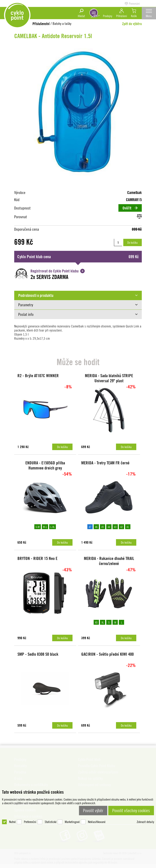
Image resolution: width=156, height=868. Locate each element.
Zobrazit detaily (145, 811)
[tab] (78, 295)
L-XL (52, 528)
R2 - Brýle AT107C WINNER (39, 376)
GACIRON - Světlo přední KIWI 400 (108, 657)
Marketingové (72, 811)
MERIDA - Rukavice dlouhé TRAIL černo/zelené (109, 563)
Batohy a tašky (62, 24)
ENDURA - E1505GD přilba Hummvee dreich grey (45, 466)
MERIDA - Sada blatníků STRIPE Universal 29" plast (109, 378)
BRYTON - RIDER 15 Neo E (38, 560)
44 (109, 528)
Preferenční (30, 811)
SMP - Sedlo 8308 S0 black (39, 657)
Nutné (12, 811)
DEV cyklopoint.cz (18, 16)
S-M (37, 528)
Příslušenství (41, 24)
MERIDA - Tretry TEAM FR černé (106, 464)
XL (102, 624)
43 (115, 528)
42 (121, 528)
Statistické (51, 811)
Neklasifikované (97, 811)
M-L (45, 528)
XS (96, 624)
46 (96, 528)
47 (90, 528)
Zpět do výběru (132, 24)
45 (102, 528)
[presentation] (78, 295)
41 (128, 528)
